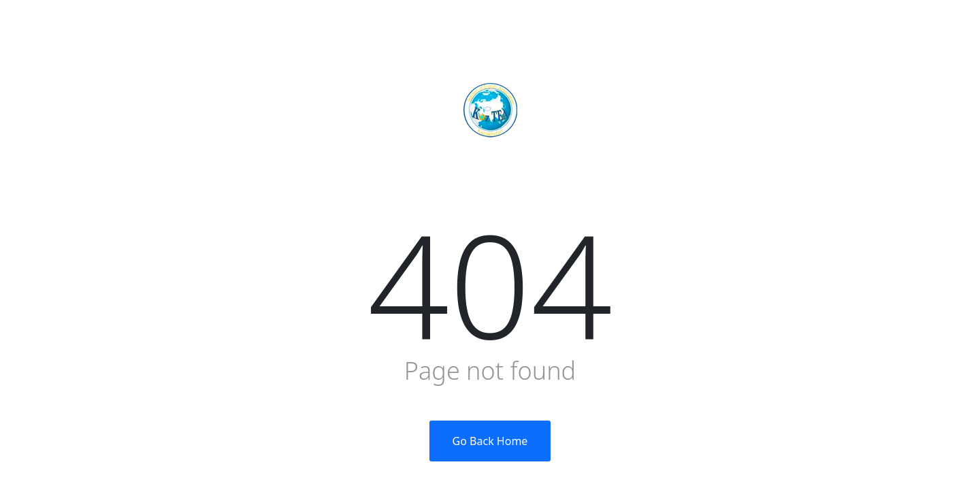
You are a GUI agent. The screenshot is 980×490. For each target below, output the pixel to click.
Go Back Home (490, 441)
